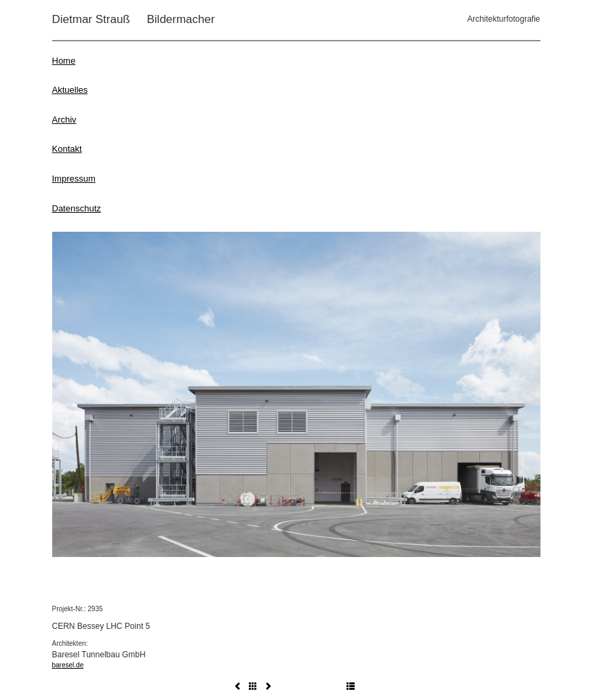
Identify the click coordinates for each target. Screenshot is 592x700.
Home (64, 61)
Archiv (64, 120)
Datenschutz (77, 208)
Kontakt (67, 149)
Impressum (74, 179)
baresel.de (68, 665)
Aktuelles (70, 90)
